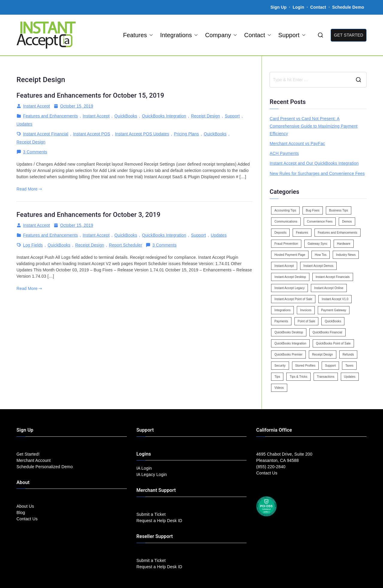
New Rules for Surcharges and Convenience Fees (317, 173)
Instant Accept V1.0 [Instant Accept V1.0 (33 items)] (335, 299)
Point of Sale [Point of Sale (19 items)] (307, 321)
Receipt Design (205, 116)
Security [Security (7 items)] (280, 366)
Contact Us (27, 519)
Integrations (179, 35)
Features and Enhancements (50, 116)
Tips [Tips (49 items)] (277, 377)
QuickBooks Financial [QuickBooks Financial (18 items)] (327, 332)
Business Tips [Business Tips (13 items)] (339, 210)
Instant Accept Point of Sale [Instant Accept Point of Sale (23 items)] (293, 299)
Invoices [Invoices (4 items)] (306, 310)
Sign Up (279, 7)
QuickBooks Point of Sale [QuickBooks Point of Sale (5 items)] (333, 343)
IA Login (144, 468)
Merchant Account (34, 460)
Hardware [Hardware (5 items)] (344, 244)
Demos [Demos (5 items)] (347, 222)
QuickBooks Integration (164, 116)
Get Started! (28, 454)
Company (221, 35)
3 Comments (35, 152)
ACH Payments (284, 153)
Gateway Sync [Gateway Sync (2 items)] (317, 244)
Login (298, 7)
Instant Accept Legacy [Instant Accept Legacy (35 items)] (289, 288)
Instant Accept (37, 106)
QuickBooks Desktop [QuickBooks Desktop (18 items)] (289, 332)
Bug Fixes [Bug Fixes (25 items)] (313, 210)
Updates (24, 124)
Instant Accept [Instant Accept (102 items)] (284, 266)
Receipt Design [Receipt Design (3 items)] (323, 355)
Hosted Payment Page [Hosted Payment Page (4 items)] (290, 255)
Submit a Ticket (151, 514)
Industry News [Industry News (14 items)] (346, 255)
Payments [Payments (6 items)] (281, 321)
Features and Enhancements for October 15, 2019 (90, 95)
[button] (150, 35)
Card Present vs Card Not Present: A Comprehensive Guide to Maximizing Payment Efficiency (314, 126)
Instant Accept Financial (46, 134)
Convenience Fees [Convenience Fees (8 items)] (320, 222)
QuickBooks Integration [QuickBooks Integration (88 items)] (290, 343)
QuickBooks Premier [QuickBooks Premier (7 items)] (288, 355)
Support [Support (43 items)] (330, 366)
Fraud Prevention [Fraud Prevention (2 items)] (286, 244)
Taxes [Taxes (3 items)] (349, 366)
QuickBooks (126, 116)
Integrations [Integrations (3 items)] (282, 310)
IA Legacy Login (152, 474)
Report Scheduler (126, 245)
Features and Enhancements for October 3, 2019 (88, 215)
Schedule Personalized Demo (45, 467)
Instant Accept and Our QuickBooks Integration (314, 163)
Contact (319, 7)
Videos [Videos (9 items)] (279, 388)
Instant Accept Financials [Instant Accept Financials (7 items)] (333, 277)
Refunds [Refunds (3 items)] (348, 355)
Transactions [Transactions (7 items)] (326, 377)
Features (138, 35)
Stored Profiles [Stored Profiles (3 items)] (306, 366)
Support (292, 35)
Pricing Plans (186, 134)
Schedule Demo (348, 7)
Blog (21, 513)
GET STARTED (349, 35)
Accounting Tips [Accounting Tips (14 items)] (285, 210)
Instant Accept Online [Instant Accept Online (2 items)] (329, 288)
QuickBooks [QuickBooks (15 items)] (333, 321)
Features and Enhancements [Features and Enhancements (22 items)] (338, 233)
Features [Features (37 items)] (302, 233)
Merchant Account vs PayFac (297, 143)
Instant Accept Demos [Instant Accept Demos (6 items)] (318, 266)
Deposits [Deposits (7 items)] (280, 233)
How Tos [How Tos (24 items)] (321, 255)
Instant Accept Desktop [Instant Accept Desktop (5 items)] (290, 277)
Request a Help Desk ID (159, 521)
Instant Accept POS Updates (142, 134)
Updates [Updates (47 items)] (350, 377)
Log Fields (33, 245)
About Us (25, 506)
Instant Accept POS (92, 134)
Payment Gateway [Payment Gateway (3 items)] (334, 310)
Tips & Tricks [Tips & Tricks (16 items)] (298, 377)
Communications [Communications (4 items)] (286, 222)
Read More (29, 189)
